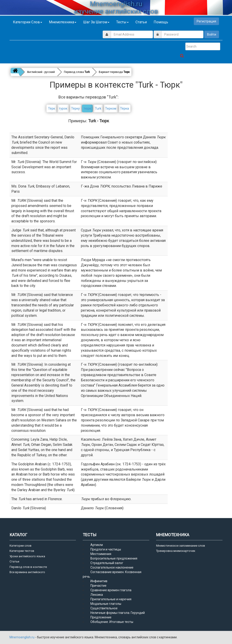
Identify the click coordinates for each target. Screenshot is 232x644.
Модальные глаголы (106, 604)
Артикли (97, 545)
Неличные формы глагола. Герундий (118, 613)
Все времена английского (27, 572)
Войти (212, 34)
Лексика (97, 595)
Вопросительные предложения (114, 558)
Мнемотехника (63, 22)
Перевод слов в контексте (28, 567)
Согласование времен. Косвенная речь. (112, 574)
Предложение (101, 617)
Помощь (161, 22)
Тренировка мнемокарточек (176, 551)
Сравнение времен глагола (111, 590)
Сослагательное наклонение (112, 567)
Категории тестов (22, 551)
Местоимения (101, 554)
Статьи (141, 22)
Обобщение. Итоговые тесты (112, 622)
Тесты (122, 22)
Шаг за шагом (96, 22)
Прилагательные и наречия (111, 599)
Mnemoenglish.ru (22, 637)
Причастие (98, 586)
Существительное (104, 608)
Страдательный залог (107, 563)
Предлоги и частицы (106, 549)
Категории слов (28, 22)
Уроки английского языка (27, 556)
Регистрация (206, 21)
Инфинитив (99, 581)
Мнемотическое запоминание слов (181, 546)
